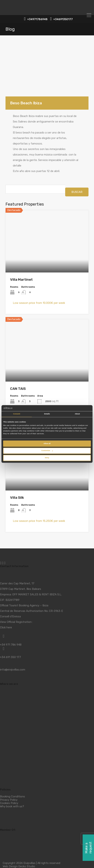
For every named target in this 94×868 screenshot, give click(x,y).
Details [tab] (47, 414)
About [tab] (77, 414)
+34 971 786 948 (11, 645)
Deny (47, 458)
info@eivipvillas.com (13, 670)
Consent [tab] (17, 414)
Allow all (47, 444)
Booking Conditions (12, 796)
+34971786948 (37, 19)
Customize (47, 451)
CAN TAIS (18, 389)
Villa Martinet (21, 280)
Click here (6, 627)
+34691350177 (63, 19)
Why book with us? (12, 806)
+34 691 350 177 (10, 657)
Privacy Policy (9, 800)
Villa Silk (17, 498)
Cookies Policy (9, 803)
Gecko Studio (27, 866)
